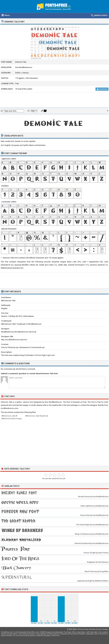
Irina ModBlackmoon (24, 67)
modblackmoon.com (10, 408)
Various (26, 73)
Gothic (18, 73)
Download (102, 89)
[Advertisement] (54, 100)
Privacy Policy (95, 629)
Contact (105, 629)
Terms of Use (83, 629)
